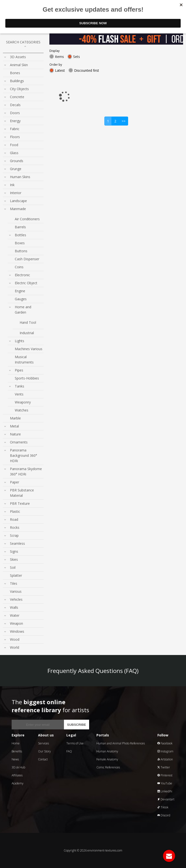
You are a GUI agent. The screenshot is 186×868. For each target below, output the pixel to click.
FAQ (69, 751)
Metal (14, 426)
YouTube (165, 783)
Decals (15, 105)
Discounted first (87, 70)
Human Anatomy (107, 751)
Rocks (15, 527)
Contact (43, 759)
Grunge (16, 169)
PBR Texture (20, 503)
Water (15, 615)
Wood (15, 639)
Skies (14, 559)
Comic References (108, 767)
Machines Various (29, 349)
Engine (20, 291)
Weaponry (23, 402)
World (15, 647)
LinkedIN (165, 791)
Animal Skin (19, 65)
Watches (22, 410)
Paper (15, 482)
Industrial (27, 333)
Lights (19, 341)
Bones (15, 73)
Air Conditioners (27, 219)
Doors (15, 113)
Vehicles (16, 599)
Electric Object (26, 283)
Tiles (14, 583)
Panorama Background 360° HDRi (23, 455)
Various (16, 591)
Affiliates (17, 775)
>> (124, 121)
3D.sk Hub (18, 767)
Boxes (20, 243)
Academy (18, 783)
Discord (164, 815)
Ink (12, 185)
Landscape (18, 201)
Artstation (165, 759)
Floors (15, 137)
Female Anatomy (107, 759)
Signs (14, 551)
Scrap (14, 535)
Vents (19, 394)
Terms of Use (75, 743)
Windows (17, 631)
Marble (15, 418)
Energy (15, 121)
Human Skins (20, 177)
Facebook (165, 743)
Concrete (17, 97)
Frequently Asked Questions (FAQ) (93, 671)
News (15, 759)
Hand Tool (28, 322)
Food (14, 145)
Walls (14, 607)
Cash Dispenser (27, 259)
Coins (19, 267)
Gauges (21, 299)
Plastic (15, 511)
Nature (15, 434)
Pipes (19, 370)
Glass (14, 153)
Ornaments (19, 442)
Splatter (16, 575)
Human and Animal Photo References (121, 743)
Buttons (21, 251)
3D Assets (18, 57)
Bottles (20, 235)
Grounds (17, 161)
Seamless (17, 543)
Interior (16, 193)
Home (16, 743)
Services (43, 743)
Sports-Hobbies (27, 378)
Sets (77, 57)
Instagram (165, 751)
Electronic (22, 275)
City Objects (19, 89)
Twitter (164, 767)
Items (59, 57)
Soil (13, 567)
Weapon (16, 623)
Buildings (17, 81)
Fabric (15, 129)
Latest (60, 70)
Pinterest (165, 775)
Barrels (20, 227)
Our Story (44, 751)
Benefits (17, 751)
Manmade (18, 209)
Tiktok (163, 807)
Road (14, 519)
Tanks (19, 386)
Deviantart (166, 799)
